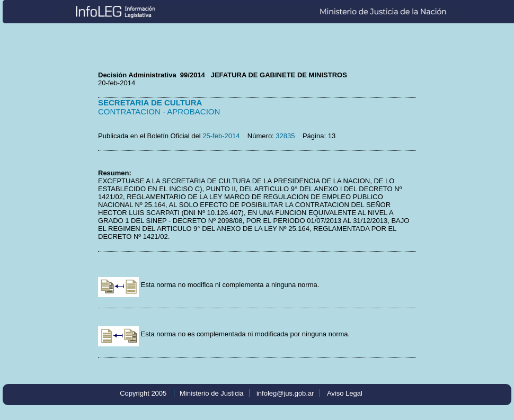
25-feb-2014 (221, 136)
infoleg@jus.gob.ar (285, 393)
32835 (285, 136)
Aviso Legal (345, 393)
